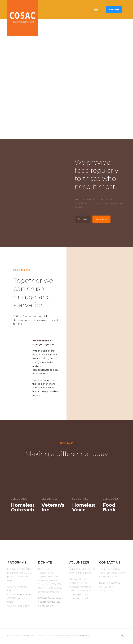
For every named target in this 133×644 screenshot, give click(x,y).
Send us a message (110, 583)
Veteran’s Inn (24, 594)
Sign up (73, 569)
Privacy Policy (82, 636)
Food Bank (23, 606)
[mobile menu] (96, 9)
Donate (114, 9)
